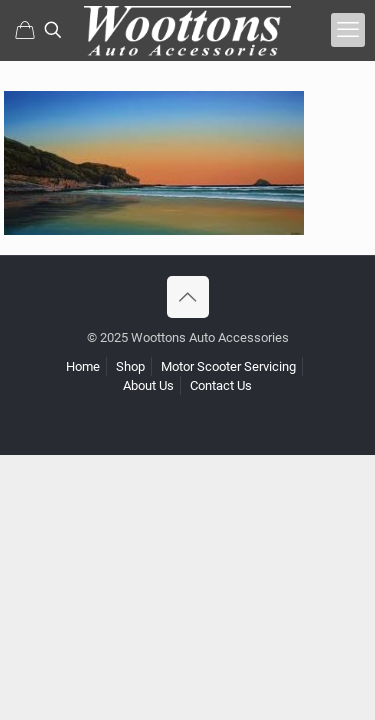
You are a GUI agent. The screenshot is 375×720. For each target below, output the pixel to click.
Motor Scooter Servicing (228, 366)
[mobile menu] (348, 30)
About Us (148, 385)
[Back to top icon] (188, 297)
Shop (130, 366)
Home (83, 366)
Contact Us (221, 385)
